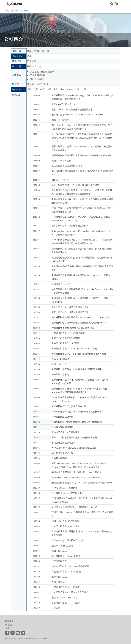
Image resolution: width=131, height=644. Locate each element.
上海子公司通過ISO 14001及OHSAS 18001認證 (74, 348)
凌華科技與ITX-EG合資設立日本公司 (69, 406)
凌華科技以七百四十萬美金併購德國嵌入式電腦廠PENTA (79, 323)
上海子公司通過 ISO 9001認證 (66, 338)
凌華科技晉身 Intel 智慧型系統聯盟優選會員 (73, 328)
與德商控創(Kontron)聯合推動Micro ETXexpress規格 (77, 422)
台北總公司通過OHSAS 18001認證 (68, 333)
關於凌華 (15, 11)
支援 (7, 628)
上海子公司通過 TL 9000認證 (65, 343)
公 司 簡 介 (24, 11)
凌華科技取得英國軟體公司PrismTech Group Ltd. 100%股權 (80, 317)
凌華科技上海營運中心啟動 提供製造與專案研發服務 (77, 369)
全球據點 (9, 625)
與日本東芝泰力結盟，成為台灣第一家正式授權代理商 (78, 411)
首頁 (7, 11)
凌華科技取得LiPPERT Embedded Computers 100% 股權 (79, 354)
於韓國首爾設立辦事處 (62, 417)
